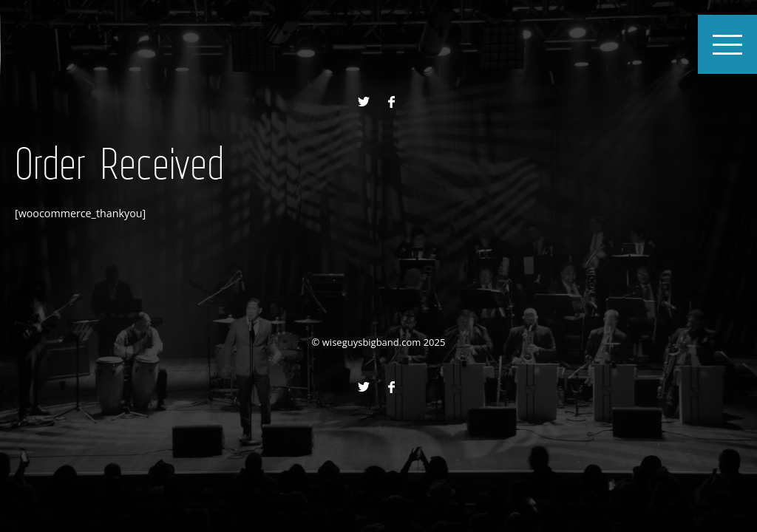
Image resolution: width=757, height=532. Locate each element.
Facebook (391, 102)
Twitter (364, 102)
